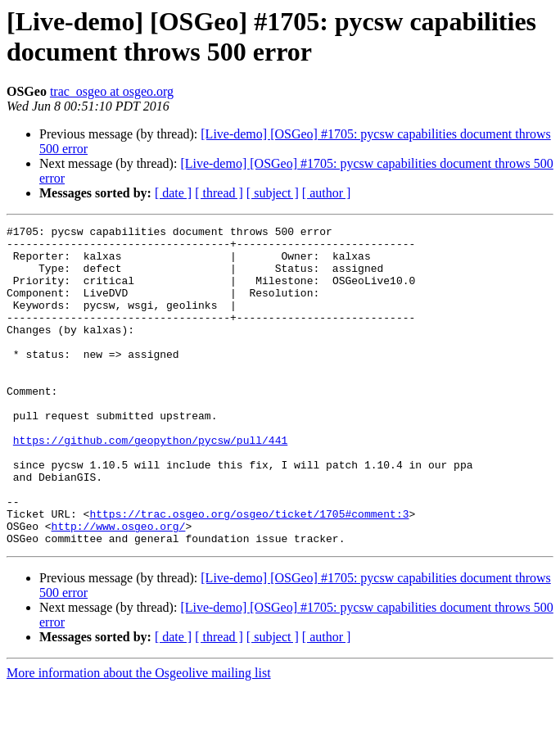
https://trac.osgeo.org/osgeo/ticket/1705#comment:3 (249, 572)
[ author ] (327, 193)
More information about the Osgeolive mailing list (139, 737)
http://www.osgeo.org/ (119, 587)
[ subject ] (273, 193)
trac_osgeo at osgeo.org (112, 91)
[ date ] (173, 193)
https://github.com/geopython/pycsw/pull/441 (150, 484)
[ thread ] (219, 193)
